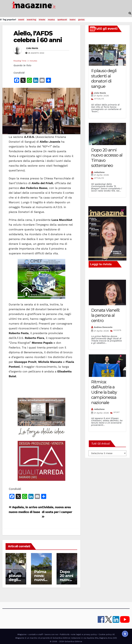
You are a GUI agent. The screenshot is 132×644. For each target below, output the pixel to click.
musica (51, 20)
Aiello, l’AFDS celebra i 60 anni (38, 37)
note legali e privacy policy (84, 634)
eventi (21, 20)
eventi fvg (31, 20)
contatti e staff (36, 634)
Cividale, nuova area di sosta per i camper (57, 512)
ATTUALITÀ (99, 99)
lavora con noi (51, 634)
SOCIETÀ (117, 330)
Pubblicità (65, 634)
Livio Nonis (32, 48)
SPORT (117, 412)
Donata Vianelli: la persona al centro (105, 315)
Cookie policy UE (107, 634)
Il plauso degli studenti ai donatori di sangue (104, 79)
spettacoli (62, 20)
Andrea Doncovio (103, 327)
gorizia (81, 20)
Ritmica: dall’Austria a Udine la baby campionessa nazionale (104, 392)
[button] (130, 13)
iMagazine (22, 634)
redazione (99, 172)
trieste (42, 20)
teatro (73, 20)
